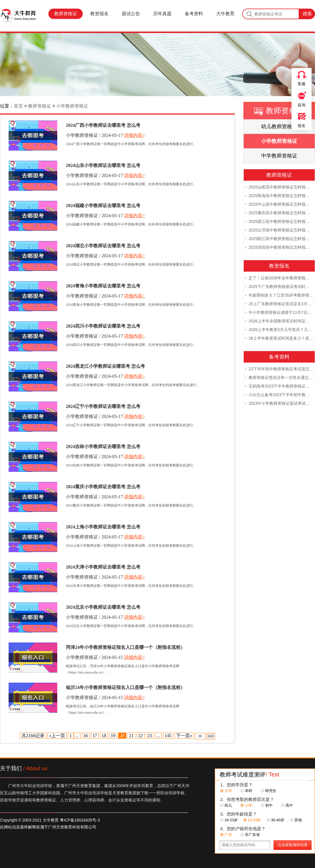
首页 (18, 106)
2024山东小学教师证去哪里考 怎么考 (103, 165)
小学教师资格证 (72, 106)
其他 (296, 820)
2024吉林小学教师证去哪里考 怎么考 (103, 446)
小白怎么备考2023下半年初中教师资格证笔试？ (279, 395)
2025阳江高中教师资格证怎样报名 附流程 (279, 239)
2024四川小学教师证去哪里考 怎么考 (103, 326)
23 (150, 736)
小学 (246, 805)
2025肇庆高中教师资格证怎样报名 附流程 (279, 213)
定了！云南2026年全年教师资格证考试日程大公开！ (279, 279)
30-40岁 (276, 820)
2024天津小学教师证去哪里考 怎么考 (103, 567)
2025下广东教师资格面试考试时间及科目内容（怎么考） (279, 287)
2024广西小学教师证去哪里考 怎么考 (103, 125)
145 (168, 736)
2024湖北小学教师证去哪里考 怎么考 (103, 246)
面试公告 (131, 14)
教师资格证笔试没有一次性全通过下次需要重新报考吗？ (279, 378)
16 (86, 736)
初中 (267, 805)
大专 (226, 791)
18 (104, 736)
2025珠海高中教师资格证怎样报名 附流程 (279, 196)
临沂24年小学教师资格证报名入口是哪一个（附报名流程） (125, 687)
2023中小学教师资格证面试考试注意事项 (279, 404)
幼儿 (226, 805)
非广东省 (250, 835)
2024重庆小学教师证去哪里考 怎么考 (103, 487)
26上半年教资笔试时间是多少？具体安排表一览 (279, 339)
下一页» (184, 736)
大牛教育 (225, 14)
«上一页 (57, 736)
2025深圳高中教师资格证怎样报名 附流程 (279, 248)
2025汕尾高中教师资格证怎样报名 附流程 (279, 188)
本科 (246, 791)
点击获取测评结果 (293, 845)
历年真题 (162, 14)
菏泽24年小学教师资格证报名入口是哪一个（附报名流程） (125, 647)
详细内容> (134, 135)
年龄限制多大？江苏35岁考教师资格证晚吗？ (279, 296)
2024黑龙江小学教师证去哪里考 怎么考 (105, 366)
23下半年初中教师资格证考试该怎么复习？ (279, 369)
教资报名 (99, 14)
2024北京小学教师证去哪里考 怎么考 (103, 607)
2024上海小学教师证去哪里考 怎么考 (103, 527)
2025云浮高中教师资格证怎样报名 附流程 (279, 231)
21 (131, 736)
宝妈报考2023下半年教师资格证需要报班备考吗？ (279, 387)
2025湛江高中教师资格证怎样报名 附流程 (279, 222)
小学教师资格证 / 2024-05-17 (94, 135)
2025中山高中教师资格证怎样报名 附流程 (279, 205)
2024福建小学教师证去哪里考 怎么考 (103, 206)
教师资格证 (66, 14)
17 (95, 736)
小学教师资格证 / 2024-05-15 (94, 657)
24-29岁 (252, 820)
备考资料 (194, 14)
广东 (226, 835)
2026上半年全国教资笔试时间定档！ (279, 322)
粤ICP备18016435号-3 (80, 820)
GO (211, 736)
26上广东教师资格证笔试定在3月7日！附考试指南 (279, 304)
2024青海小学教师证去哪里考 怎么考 (103, 286)
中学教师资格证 (279, 156)
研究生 (269, 791)
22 (141, 736)
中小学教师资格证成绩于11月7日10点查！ (279, 313)
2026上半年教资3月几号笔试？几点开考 (279, 330)
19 (113, 736)
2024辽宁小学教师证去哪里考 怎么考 (103, 406)
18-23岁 (229, 820)
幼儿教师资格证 (279, 126)
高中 (287, 805)
